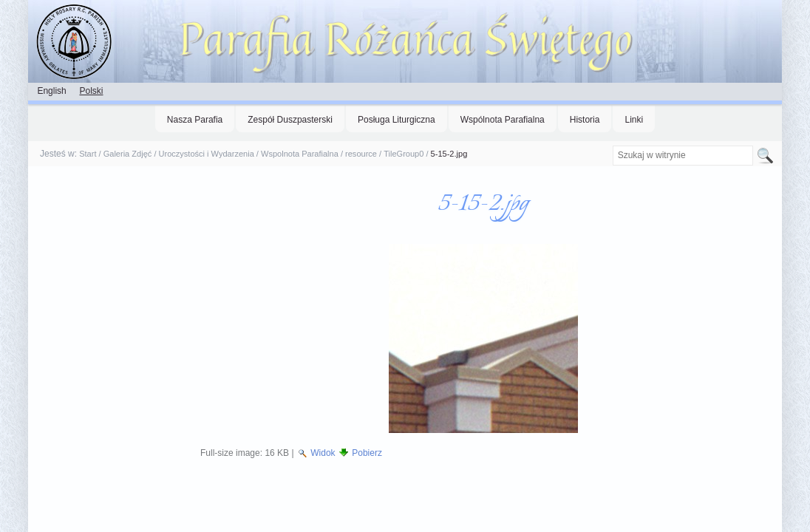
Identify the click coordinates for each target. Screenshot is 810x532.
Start (88, 154)
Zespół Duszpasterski (290, 120)
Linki (634, 120)
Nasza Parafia (195, 120)
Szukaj (612, 145)
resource (361, 154)
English (51, 91)
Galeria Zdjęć (128, 154)
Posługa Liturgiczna (397, 120)
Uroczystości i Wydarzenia (207, 154)
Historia (585, 120)
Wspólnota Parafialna (503, 120)
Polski (91, 91)
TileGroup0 (404, 154)
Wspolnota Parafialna (300, 154)
